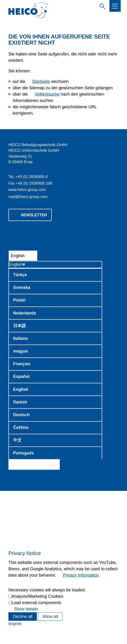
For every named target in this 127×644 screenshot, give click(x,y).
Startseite (41, 81)
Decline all (23, 617)
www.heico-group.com (27, 190)
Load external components (36, 603)
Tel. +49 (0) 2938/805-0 (28, 177)
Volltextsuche (47, 94)
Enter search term (101, 6)
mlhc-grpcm (28, 197)
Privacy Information (81, 575)
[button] (115, 6)
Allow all (50, 617)
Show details (26, 609)
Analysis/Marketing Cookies (37, 596)
